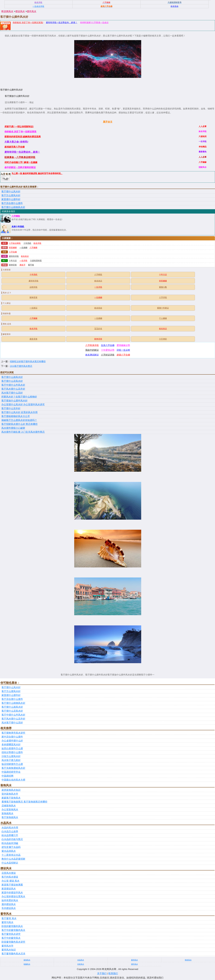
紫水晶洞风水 (9, 851)
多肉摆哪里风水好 (11, 745)
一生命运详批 (38, 6)
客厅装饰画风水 (10, 817)
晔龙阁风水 (7, 11)
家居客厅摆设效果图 (12, 885)
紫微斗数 (163, 287)
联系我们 (113, 974)
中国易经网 (7, 776)
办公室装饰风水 (10, 810)
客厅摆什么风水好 (11, 192)
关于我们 (102, 974)
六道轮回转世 (36, 261)
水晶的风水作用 (10, 828)
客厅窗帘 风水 (9, 918)
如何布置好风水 (10, 900)
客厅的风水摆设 (10, 877)
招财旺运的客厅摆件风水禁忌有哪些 (28, 361)
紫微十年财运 (163, 308)
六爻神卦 (163, 339)
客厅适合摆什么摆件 (12, 203)
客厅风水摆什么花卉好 (13, 389)
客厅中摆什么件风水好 (13, 385)
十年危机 (27, 243)
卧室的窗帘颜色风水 (12, 926)
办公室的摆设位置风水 (13, 896)
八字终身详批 (92, 345)
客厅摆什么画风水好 (12, 377)
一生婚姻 (23, 248)
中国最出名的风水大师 (13, 780)
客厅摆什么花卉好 (11, 408)
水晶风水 (81, 960)
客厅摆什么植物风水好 (13, 207)
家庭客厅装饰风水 (11, 798)
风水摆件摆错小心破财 (13, 428)
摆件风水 (32, 11)
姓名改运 (25, 256)
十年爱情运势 (108, 350)
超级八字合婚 (123, 355)
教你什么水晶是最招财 (13, 859)
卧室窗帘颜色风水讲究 (13, 942)
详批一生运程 (123, 350)
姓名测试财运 (92, 355)
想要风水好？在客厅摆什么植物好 (19, 397)
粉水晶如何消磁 (10, 843)
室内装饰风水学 (10, 794)
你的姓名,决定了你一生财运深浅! (28, 22)
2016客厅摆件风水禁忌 (21, 366)
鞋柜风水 (188, 960)
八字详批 (163, 297)
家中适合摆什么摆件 (12, 737)
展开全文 (108, 122)
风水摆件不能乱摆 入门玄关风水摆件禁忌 (23, 432)
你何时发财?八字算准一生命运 (94, 22)
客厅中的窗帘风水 (11, 938)
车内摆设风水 (9, 908)
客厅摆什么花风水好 (12, 381)
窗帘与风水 (7, 922)
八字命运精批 (15, 243)
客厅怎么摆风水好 (11, 195)
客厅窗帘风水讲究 (11, 934)
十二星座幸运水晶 (11, 855)
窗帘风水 (134, 960)
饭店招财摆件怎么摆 (12, 764)
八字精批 (16, 216)
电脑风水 (27, 964)
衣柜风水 (81, 964)
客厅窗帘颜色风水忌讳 (13, 954)
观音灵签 (33, 339)
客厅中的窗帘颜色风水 (13, 930)
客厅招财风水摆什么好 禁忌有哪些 (19, 424)
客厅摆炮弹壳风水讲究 (13, 733)
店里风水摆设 (9, 873)
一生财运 (33, 308)
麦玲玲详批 (14, 256)
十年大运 (13, 261)
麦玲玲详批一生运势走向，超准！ (62, 22)
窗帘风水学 (7, 946)
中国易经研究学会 (11, 772)
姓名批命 (98, 308)
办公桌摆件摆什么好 (12, 741)
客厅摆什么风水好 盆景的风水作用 (19, 412)
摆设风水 (20, 11)
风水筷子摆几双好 (11, 760)
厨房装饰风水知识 (11, 790)
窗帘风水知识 (9, 950)
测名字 (22, 265)
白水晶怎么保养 (10, 832)
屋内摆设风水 (9, 904)
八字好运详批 (108, 355)
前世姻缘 (13, 248)
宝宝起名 (98, 329)
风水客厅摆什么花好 (12, 393)
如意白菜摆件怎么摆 (12, 748)
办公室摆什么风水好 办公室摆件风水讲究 (23, 405)
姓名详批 (37, 243)
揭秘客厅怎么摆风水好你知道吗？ (19, 420)
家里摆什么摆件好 (11, 199)
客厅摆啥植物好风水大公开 (16, 416)
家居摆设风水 (9, 889)
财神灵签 (13, 265)
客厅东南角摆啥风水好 (13, 768)
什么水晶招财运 (10, 863)
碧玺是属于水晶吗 (11, 847)
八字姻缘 (33, 248)
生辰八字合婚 (108, 345)
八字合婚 (13, 252)
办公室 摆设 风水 (10, 881)
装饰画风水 (7, 813)
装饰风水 (27, 960)
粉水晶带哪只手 (10, 835)
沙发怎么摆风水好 (11, 756)
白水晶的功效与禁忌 (12, 839)
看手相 (31, 265)
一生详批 (23, 261)
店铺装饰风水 (9, 806)
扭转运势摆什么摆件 (12, 752)
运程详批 (33, 287)
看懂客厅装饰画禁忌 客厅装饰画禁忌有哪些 (24, 802)
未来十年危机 (18, 227)
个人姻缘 (163, 318)
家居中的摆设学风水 (12, 893)
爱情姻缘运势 (123, 345)
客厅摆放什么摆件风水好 (14, 401)
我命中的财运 (92, 350)
